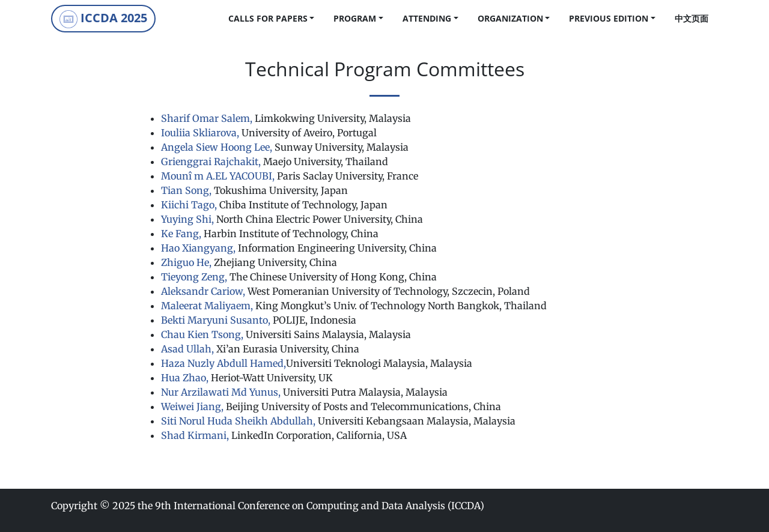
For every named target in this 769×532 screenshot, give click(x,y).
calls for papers (268, 18)
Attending (427, 18)
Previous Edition (609, 18)
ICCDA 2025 (103, 19)
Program (355, 18)
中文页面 (691, 18)
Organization (510, 18)
